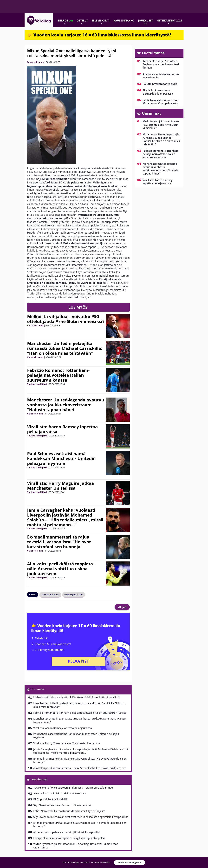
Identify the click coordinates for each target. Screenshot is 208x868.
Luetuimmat (39, 779)
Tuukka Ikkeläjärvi (37, 384)
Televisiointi (101, 21)
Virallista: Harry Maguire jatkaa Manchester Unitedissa (61, 486)
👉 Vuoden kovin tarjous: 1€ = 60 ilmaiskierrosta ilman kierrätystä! (99, 35)
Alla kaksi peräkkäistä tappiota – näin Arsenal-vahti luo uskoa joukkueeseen (62, 569)
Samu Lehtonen (36, 62)
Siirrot (65, 21)
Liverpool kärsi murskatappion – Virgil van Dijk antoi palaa (69, 838)
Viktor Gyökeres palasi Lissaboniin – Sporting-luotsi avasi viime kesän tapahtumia (76, 846)
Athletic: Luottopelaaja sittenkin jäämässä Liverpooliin (66, 832)
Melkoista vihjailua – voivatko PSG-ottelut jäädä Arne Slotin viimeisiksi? (66, 319)
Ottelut (82, 21)
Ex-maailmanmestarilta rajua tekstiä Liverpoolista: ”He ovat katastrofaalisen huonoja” (59, 542)
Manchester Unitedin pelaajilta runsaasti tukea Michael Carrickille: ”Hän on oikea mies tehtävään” (65, 348)
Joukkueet (146, 21)
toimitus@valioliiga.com (130, 863)
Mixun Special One (74, 595)
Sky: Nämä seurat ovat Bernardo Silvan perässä (62, 805)
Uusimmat (37, 689)
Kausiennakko (124, 21)
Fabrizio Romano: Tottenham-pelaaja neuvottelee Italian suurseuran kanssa (58, 375)
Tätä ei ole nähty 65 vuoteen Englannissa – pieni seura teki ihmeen (74, 788)
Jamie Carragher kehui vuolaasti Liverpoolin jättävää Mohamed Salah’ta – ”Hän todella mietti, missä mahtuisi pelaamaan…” (65, 517)
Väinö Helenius (35, 414)
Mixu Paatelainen (50, 595)
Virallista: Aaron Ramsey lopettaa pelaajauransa (62, 429)
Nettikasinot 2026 (169, 21)
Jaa (122, 607)
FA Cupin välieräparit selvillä (50, 799)
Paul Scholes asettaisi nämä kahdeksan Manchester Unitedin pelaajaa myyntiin (61, 458)
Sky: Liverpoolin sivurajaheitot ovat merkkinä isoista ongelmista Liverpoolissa (81, 817)
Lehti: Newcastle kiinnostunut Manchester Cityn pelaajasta (69, 811)
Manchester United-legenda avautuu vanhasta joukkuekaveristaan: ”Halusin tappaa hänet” (66, 405)
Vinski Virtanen (35, 325)
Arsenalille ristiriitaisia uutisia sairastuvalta (59, 793)
